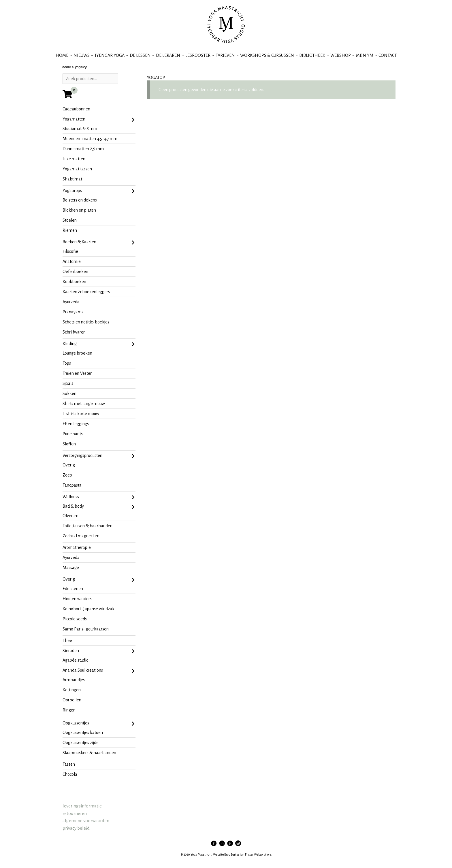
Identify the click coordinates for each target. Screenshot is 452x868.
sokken (69, 393)
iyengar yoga (110, 55)
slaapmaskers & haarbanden (89, 753)
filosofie (70, 251)
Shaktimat (72, 179)
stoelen (70, 220)
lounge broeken (77, 353)
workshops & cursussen (267, 55)
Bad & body (99, 507)
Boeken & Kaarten (99, 242)
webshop (341, 55)
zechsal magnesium (81, 536)
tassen (69, 764)
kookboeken (74, 282)
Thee (67, 641)
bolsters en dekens (80, 200)
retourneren (75, 813)
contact (388, 55)
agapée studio (76, 660)
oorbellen (72, 700)
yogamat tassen (77, 169)
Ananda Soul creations (99, 671)
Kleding (99, 344)
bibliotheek (312, 55)
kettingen (72, 690)
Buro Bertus (232, 854)
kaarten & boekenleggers (86, 292)
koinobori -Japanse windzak (88, 609)
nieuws (82, 55)
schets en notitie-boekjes (86, 322)
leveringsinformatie (82, 806)
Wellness (99, 497)
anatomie (72, 261)
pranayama (73, 312)
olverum (70, 516)
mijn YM (365, 55)
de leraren (168, 55)
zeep (67, 475)
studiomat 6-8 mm (80, 129)
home (67, 67)
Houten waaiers (77, 599)
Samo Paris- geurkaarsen (86, 629)
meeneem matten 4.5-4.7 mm (90, 139)
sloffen (69, 444)
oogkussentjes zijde (81, 743)
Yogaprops (99, 191)
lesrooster (198, 55)
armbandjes (74, 680)
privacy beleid (76, 828)
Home (62, 55)
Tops (67, 363)
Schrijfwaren (74, 332)
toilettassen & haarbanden (87, 526)
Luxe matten (74, 159)
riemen (70, 230)
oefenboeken (75, 272)
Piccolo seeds (75, 619)
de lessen (140, 55)
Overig (69, 465)
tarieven (225, 55)
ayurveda (71, 302)
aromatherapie (77, 547)
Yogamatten (99, 120)
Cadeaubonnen (76, 109)
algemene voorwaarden (86, 821)
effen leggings (76, 424)
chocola (70, 774)
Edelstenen (73, 589)
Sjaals (68, 383)
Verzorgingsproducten (99, 456)
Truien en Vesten (78, 373)
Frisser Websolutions (258, 854)
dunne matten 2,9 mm (83, 149)
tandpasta (72, 485)
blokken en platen (79, 210)
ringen (69, 710)
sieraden (99, 651)
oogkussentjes (99, 724)
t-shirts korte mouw (81, 414)
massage (71, 568)
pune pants (73, 434)
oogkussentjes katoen (83, 733)
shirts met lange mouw (84, 404)
